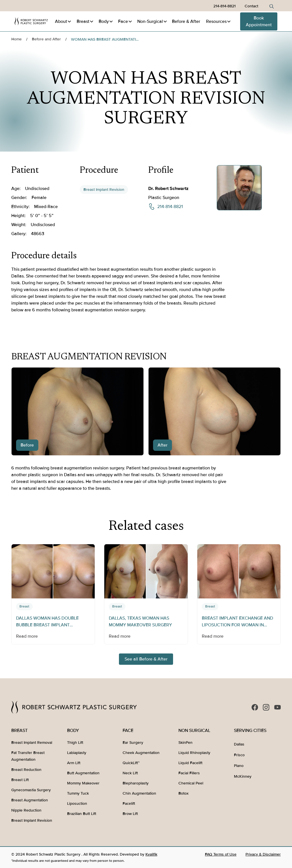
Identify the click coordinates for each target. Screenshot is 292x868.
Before (186, 21)
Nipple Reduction (26, 810)
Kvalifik (151, 854)
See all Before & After (146, 659)
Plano (239, 766)
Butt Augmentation (83, 773)
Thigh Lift (75, 743)
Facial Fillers (189, 773)
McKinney (243, 776)
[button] (63, 21)
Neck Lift (130, 773)
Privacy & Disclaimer (263, 854)
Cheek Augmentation (141, 753)
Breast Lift (20, 780)
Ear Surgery (133, 743)
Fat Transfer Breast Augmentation (28, 756)
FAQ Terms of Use (221, 854)
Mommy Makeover (83, 783)
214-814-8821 (224, 6)
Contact (251, 6)
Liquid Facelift (190, 763)
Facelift (129, 803)
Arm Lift (74, 763)
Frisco (239, 755)
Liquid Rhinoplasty (194, 753)
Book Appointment (259, 21)
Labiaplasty (77, 753)
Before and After (46, 39)
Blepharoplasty (136, 783)
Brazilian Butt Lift (82, 814)
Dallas (239, 744)
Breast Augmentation (30, 800)
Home (16, 39)
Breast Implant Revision (104, 190)
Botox (183, 793)
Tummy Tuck (78, 793)
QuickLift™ (131, 763)
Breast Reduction (26, 770)
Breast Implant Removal (32, 743)
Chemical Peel (191, 783)
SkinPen (185, 743)
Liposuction (77, 803)
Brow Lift (130, 814)
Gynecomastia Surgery (31, 790)
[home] (31, 21)
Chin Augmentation (139, 793)
